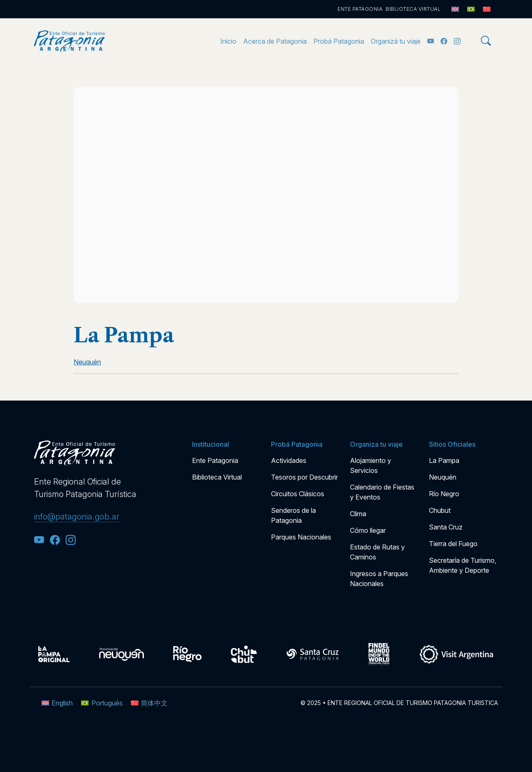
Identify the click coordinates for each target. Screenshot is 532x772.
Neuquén (443, 477)
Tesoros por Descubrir (304, 477)
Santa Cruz (446, 527)
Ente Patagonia (360, 9)
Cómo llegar (368, 530)
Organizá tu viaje (396, 41)
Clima (358, 514)
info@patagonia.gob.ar (77, 517)
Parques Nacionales (301, 537)
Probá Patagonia (339, 41)
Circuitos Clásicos (298, 494)
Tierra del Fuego (453, 544)
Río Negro (444, 494)
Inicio (228, 41)
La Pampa (444, 460)
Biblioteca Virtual (413, 9)
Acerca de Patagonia (275, 41)
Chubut (440, 510)
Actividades (289, 460)
